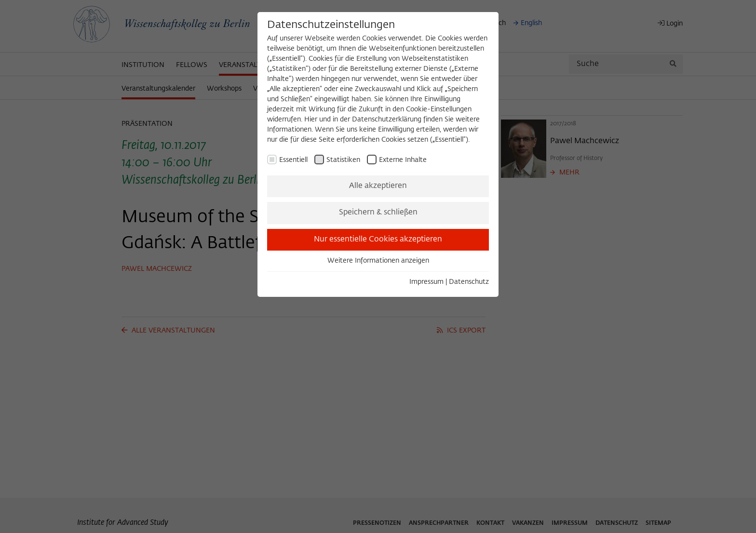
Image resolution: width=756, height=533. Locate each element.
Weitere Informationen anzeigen (378, 261)
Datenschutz (469, 282)
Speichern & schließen (378, 213)
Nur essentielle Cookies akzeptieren (378, 240)
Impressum (426, 282)
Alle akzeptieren (378, 186)
